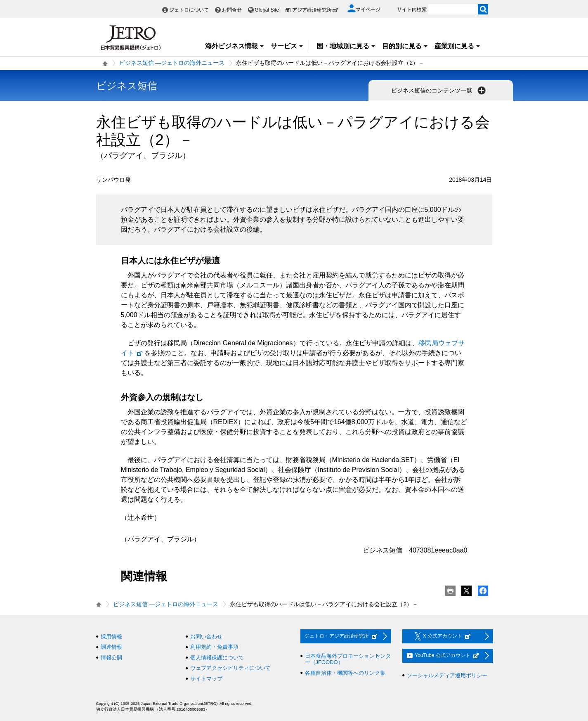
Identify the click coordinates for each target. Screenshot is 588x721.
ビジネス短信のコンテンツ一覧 (439, 90)
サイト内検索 (412, 9)
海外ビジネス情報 (235, 46)
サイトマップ (206, 679)
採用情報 (111, 637)
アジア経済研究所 (315, 10)
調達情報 (111, 647)
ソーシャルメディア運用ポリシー (447, 675)
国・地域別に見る (346, 46)
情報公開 (111, 658)
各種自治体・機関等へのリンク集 (345, 673)
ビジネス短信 (127, 86)
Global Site (267, 10)
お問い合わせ (206, 637)
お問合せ (232, 10)
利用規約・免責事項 (214, 647)
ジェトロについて (189, 10)
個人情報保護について (217, 658)
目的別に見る (405, 46)
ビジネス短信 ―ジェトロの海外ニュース (172, 63)
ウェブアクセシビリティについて (230, 668)
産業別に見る (458, 46)
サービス (287, 46)
